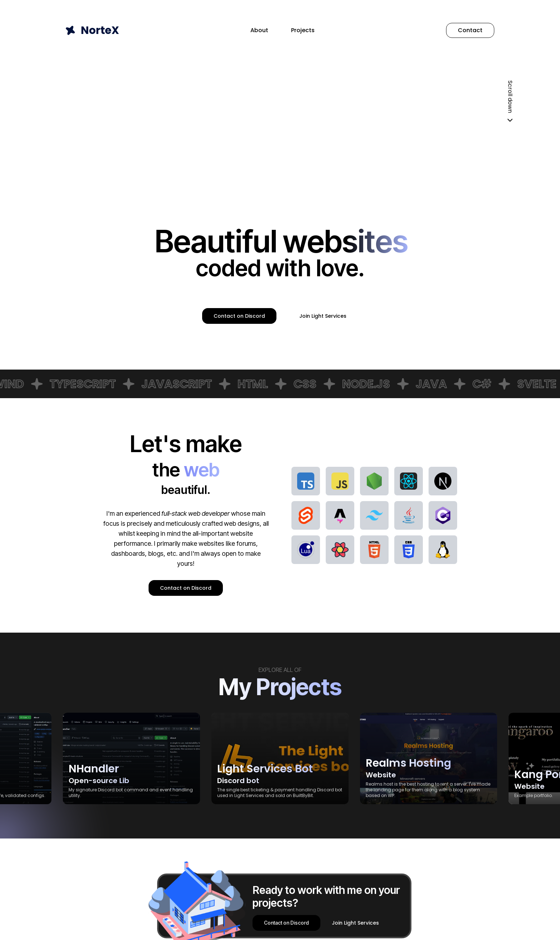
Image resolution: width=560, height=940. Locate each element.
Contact (470, 30)
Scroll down (510, 103)
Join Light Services (323, 316)
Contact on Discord (239, 316)
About (259, 30)
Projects (303, 30)
